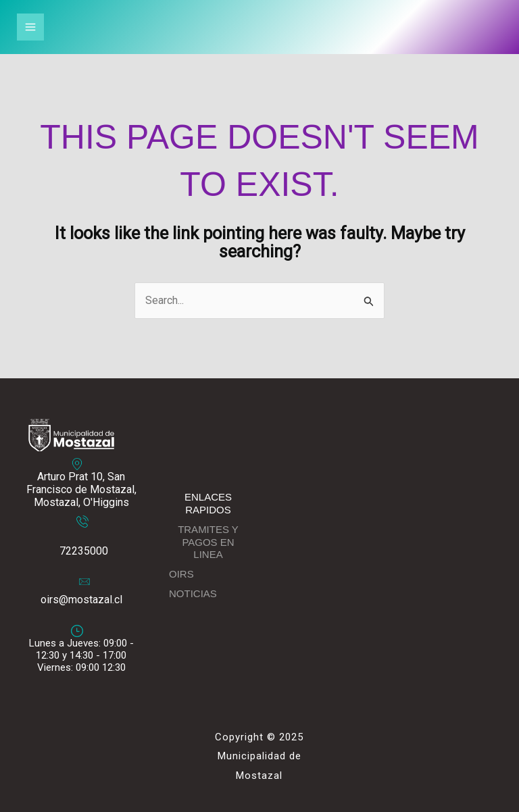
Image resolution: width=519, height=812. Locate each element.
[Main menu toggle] (30, 27)
